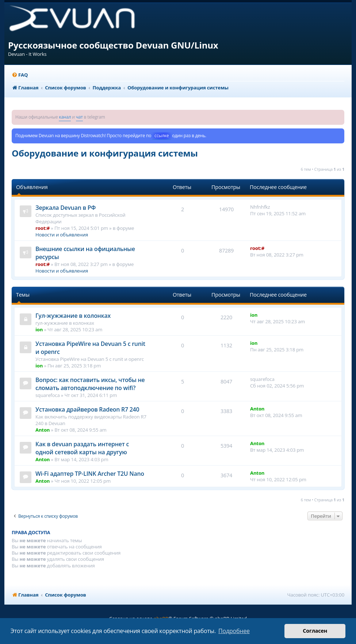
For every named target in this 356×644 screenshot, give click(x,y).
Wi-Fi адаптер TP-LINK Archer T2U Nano (90, 474)
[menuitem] (20, 75)
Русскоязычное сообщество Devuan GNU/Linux (113, 45)
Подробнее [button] (234, 631)
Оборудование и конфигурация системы (105, 153)
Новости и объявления (62, 235)
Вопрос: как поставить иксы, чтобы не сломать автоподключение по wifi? (90, 384)
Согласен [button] (315, 631)
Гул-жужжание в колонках (73, 316)
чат (79, 117)
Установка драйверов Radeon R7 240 (87, 409)
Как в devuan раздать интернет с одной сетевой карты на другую (82, 448)
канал (65, 117)
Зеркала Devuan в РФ (66, 208)
